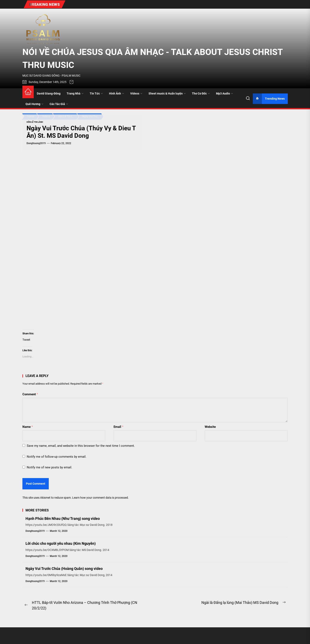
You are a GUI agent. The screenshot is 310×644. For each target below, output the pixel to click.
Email (118, 427)
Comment (30, 394)
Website (210, 427)
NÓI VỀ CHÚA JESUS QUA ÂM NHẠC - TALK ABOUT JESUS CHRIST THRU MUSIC (153, 58)
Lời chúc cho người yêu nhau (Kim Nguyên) (61, 543)
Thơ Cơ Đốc (201, 93)
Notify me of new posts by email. (49, 467)
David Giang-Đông (49, 93)
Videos (136, 93)
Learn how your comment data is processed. (100, 498)
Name (28, 427)
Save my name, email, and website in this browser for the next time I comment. (81, 446)
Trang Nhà (75, 93)
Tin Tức (96, 93)
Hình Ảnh (117, 93)
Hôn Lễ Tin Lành (35, 122)
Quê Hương (34, 104)
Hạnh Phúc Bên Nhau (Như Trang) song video (63, 519)
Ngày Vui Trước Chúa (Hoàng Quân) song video (64, 569)
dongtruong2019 (36, 143)
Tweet (26, 340)
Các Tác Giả (59, 104)
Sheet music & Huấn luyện (167, 93)
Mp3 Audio (225, 93)
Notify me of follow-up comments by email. (57, 457)
